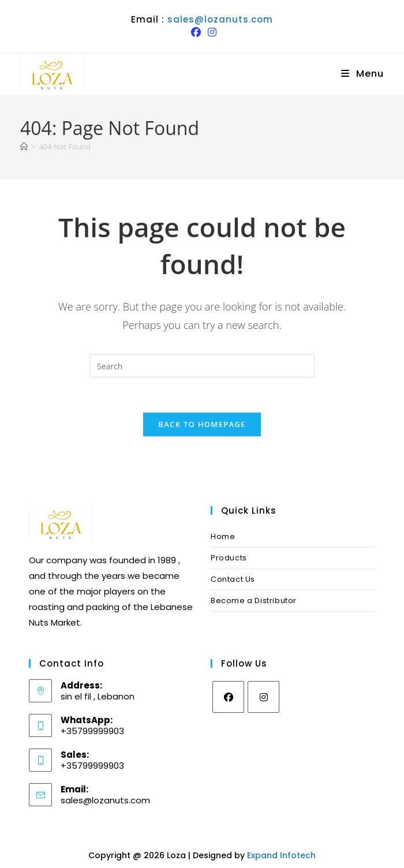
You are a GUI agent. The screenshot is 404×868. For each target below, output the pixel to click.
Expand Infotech (281, 855)
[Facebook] (228, 697)
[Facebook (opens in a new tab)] (196, 32)
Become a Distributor (254, 601)
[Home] (24, 147)
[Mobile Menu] (362, 74)
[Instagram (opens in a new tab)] (210, 32)
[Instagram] (263, 697)
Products (229, 558)
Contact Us (233, 579)
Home (223, 536)
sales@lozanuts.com (220, 19)
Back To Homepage (202, 424)
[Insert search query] (202, 366)
